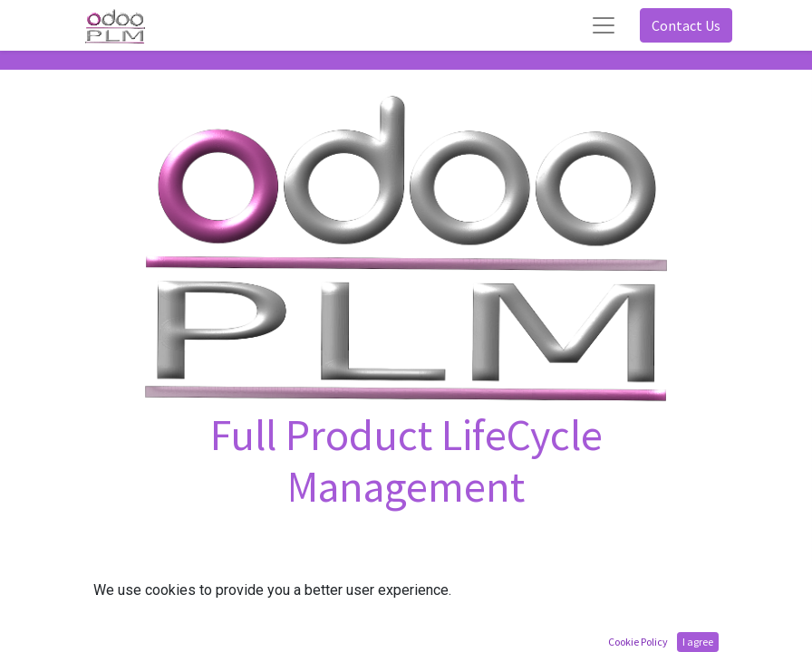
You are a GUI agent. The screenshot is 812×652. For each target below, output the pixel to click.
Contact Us (686, 25)
